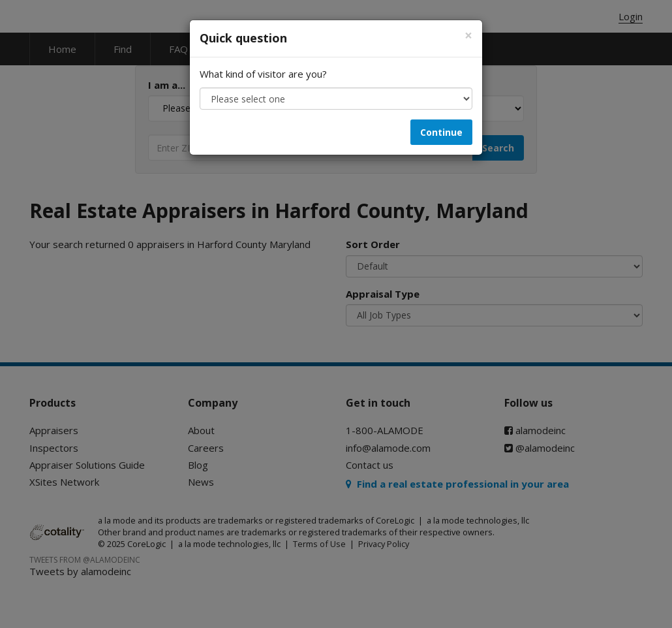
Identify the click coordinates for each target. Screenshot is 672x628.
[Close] (468, 36)
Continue (441, 132)
